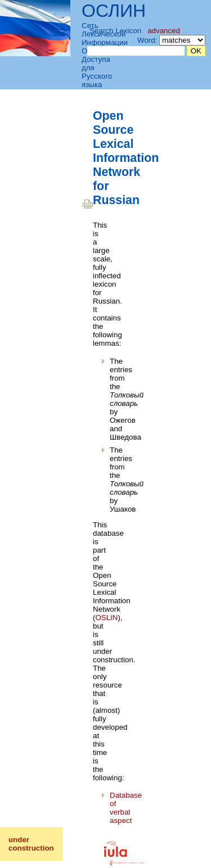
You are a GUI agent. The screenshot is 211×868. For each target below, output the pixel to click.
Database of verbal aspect (126, 808)
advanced (164, 31)
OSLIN (106, 618)
